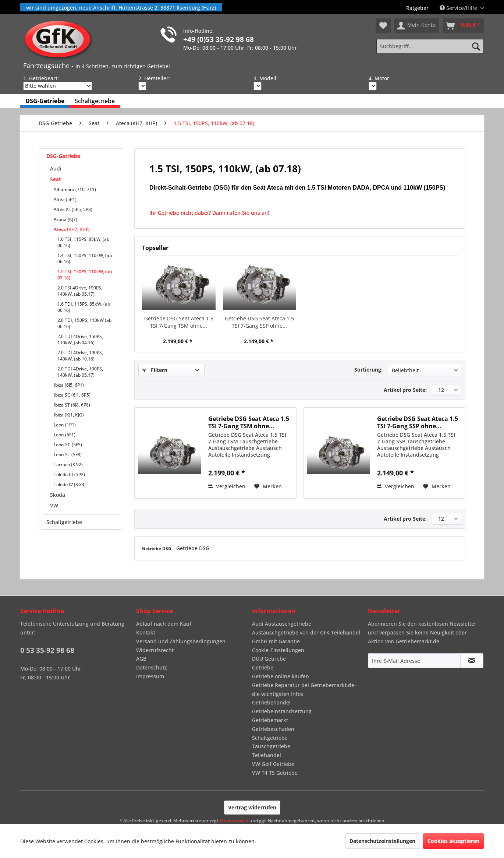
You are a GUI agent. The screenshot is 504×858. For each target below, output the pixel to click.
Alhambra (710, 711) (75, 189)
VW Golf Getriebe (273, 764)
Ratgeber (417, 8)
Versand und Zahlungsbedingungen (181, 641)
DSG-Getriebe (63, 156)
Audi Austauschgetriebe (282, 624)
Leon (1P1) (65, 425)
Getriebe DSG (157, 548)
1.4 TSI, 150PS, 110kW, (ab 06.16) (85, 259)
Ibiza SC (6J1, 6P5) (72, 395)
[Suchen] (476, 46)
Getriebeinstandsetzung (282, 711)
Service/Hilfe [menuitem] (459, 8)
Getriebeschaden (273, 729)
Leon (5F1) (65, 435)
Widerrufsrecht (155, 650)
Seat (56, 179)
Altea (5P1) (65, 199)
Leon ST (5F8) (68, 455)
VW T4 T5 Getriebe (275, 773)
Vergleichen (227, 486)
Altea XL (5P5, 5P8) (73, 209)
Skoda (58, 495)
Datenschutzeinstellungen (382, 841)
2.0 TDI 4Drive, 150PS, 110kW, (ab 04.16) (80, 340)
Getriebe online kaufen (281, 676)
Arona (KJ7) (65, 219)
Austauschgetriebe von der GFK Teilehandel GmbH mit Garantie (306, 637)
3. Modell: (266, 78)
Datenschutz (152, 667)
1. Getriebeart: (41, 78)
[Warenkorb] (463, 26)
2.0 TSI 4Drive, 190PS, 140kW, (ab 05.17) (80, 291)
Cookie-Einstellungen (278, 650)
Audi (56, 168)
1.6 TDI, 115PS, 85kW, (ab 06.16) (84, 307)
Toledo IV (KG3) (70, 484)
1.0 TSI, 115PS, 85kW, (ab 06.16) (83, 242)
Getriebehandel (271, 702)
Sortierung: (368, 370)
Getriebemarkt (270, 720)
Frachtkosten (234, 821)
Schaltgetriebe (64, 522)
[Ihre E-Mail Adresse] (414, 661)
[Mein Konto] (417, 26)
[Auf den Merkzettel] (268, 486)
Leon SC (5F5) (68, 445)
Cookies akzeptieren (453, 841)
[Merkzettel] (383, 26)
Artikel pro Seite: (405, 390)
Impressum (150, 676)
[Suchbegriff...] (430, 46)
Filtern (155, 370)
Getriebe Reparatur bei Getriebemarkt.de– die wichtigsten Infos (304, 690)
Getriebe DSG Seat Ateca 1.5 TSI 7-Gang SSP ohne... (259, 322)
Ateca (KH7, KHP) (72, 229)
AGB (141, 659)
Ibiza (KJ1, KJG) (69, 415)
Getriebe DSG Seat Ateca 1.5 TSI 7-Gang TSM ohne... (179, 322)
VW (54, 505)
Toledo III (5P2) (69, 474)
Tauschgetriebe (271, 746)
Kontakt (146, 632)
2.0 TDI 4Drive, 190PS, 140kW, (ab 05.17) (80, 372)
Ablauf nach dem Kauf (164, 624)
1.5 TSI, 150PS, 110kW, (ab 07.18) (85, 275)
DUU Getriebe (269, 659)
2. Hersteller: (154, 78)
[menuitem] (417, 8)
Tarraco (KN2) (68, 465)
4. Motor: (380, 78)
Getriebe (263, 667)
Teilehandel (267, 755)
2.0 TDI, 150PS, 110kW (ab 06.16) (84, 323)
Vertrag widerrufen (252, 807)
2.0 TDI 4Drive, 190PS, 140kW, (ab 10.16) (80, 356)
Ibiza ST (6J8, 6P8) (72, 405)
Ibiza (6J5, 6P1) (69, 385)
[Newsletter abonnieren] (472, 661)
